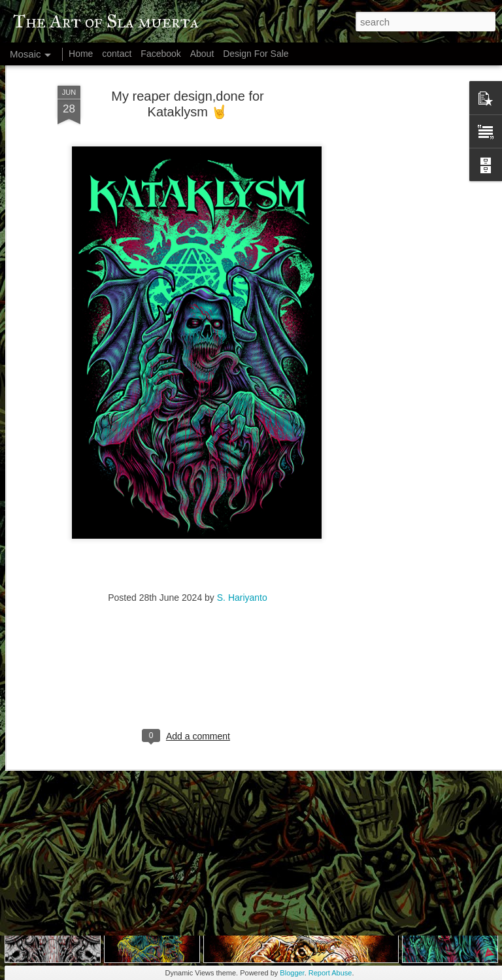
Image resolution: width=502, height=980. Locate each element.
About (202, 54)
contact (117, 54)
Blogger (292, 973)
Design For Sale (256, 54)
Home (81, 54)
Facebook (160, 54)
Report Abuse (330, 973)
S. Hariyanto (242, 536)
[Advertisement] (390, 224)
